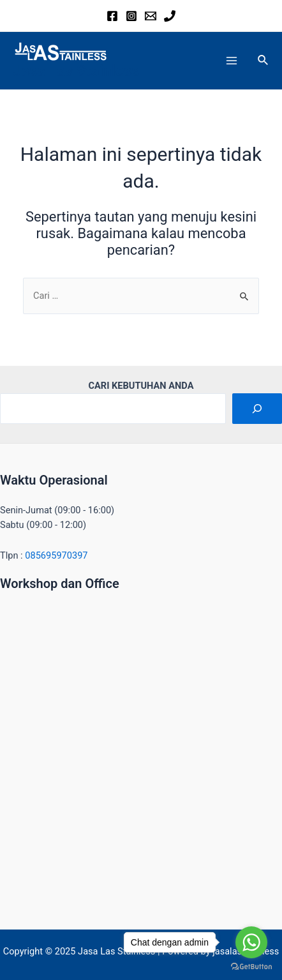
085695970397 (56, 555)
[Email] (151, 16)
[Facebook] (112, 16)
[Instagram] (131, 16)
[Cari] (257, 409)
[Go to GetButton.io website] (251, 967)
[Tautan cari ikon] (263, 60)
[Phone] (170, 16)
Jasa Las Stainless (76, 71)
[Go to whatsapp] (251, 942)
